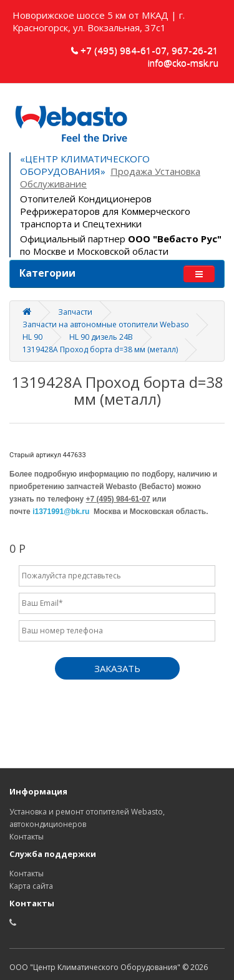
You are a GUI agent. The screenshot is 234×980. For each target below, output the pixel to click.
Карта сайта (31, 886)
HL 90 (32, 337)
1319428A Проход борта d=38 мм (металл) (100, 349)
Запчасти (75, 312)
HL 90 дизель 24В (101, 337)
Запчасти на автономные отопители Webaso (106, 324)
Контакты (27, 837)
